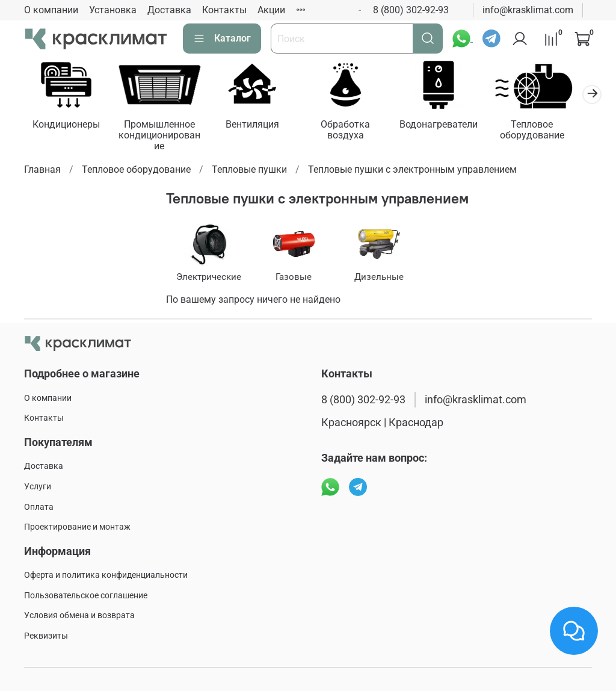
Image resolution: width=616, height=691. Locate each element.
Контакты (224, 10)
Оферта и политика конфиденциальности (106, 575)
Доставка (169, 10)
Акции (271, 10)
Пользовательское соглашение (86, 596)
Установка (113, 10)
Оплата (39, 507)
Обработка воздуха (356, 132)
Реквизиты (46, 636)
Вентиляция (260, 126)
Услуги (38, 487)
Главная (42, 171)
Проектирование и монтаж (77, 527)
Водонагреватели (452, 126)
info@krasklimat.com (528, 10)
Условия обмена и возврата (79, 616)
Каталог (222, 39)
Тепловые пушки (249, 171)
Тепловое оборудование (548, 132)
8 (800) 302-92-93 (411, 10)
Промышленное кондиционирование (164, 137)
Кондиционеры (67, 126)
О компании (51, 10)
